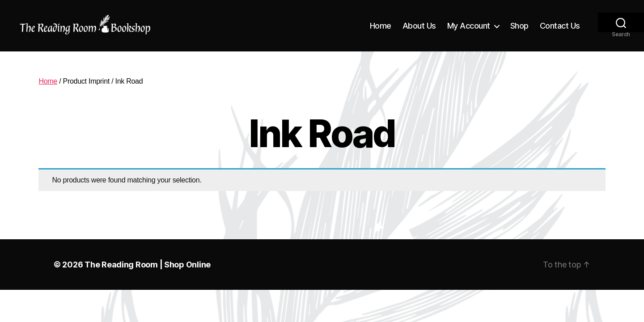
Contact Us (560, 26)
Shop (519, 26)
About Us (419, 26)
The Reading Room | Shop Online (148, 265)
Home (381, 26)
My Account (469, 26)
